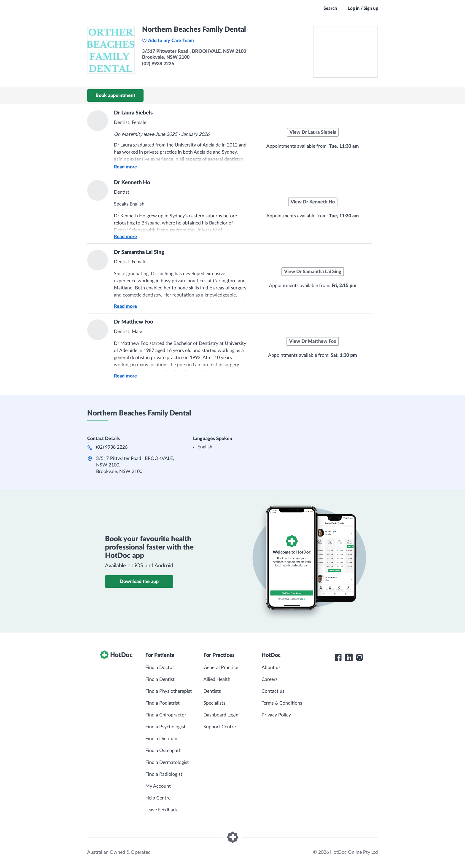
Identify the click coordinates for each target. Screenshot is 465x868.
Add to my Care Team (168, 41)
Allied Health (217, 679)
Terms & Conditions (282, 703)
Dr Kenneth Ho (132, 183)
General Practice (221, 668)
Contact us (273, 691)
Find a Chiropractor (166, 715)
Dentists (212, 691)
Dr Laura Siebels (133, 113)
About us (271, 668)
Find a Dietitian (161, 739)
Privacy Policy (276, 715)
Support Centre (220, 727)
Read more (125, 167)
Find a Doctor (160, 668)
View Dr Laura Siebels (313, 132)
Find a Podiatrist (163, 703)
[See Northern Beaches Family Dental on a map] (345, 52)
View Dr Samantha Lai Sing (313, 272)
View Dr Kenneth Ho (313, 202)
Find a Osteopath (163, 751)
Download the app (139, 582)
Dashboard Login (221, 715)
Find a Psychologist (165, 727)
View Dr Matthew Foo (313, 341)
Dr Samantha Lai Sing (139, 252)
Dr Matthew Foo (133, 322)
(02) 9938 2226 (112, 447)
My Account (158, 786)
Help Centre (158, 798)
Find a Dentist (160, 679)
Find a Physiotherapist (169, 691)
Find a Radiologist (164, 774)
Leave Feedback (161, 810)
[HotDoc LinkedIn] (349, 657)
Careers (270, 679)
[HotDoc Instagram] (359, 657)
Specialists (214, 703)
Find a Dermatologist (167, 762)
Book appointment (115, 95)
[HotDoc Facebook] (338, 657)
